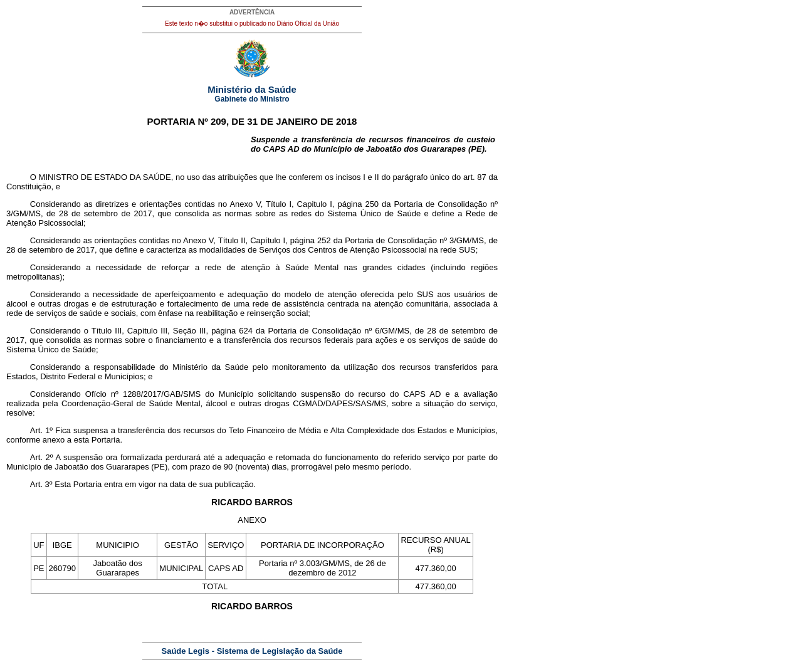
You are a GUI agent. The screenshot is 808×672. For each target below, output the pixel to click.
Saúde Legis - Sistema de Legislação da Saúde (252, 651)
